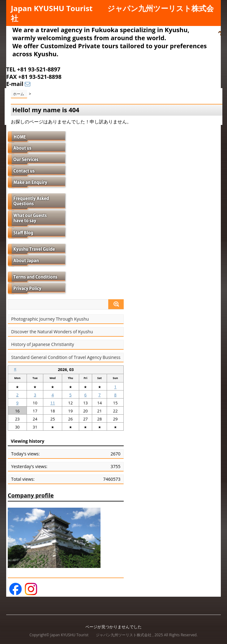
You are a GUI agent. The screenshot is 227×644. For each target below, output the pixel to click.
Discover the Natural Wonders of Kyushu (52, 332)
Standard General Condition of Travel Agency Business (66, 357)
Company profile (31, 495)
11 (53, 403)
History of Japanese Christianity (43, 344)
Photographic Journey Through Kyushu (50, 319)
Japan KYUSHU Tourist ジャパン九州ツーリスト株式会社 (112, 13)
